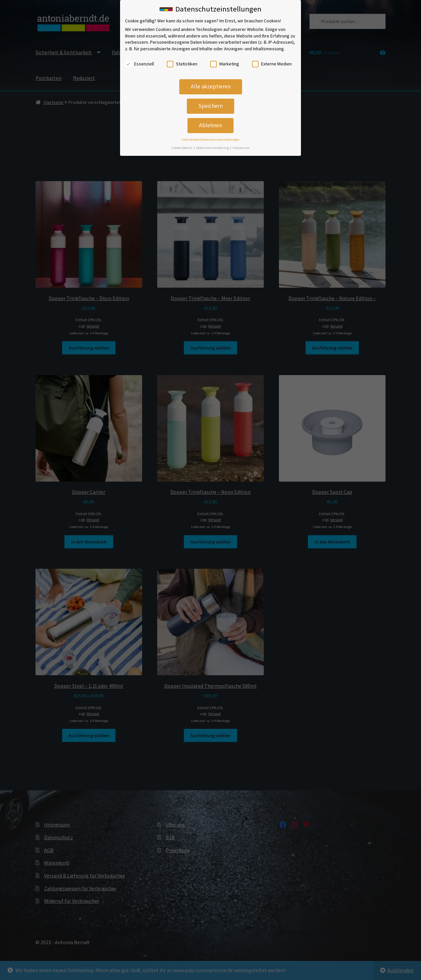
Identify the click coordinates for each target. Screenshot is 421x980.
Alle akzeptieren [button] (211, 84)
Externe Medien (272, 61)
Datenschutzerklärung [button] (213, 145)
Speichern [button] (210, 104)
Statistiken (182, 61)
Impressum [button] (241, 145)
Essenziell (139, 61)
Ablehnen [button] (210, 123)
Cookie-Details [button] (182, 145)
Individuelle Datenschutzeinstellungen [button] (211, 138)
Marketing (225, 61)
